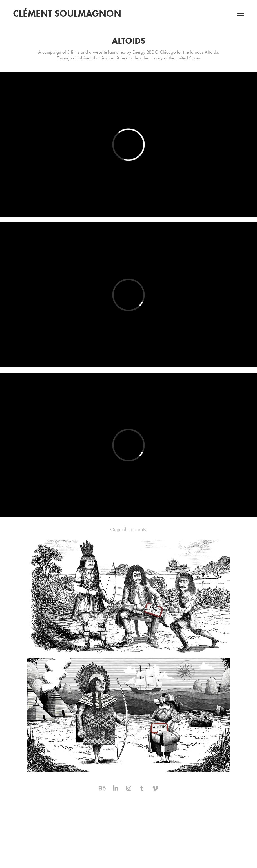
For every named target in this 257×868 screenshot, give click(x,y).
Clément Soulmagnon (67, 13)
